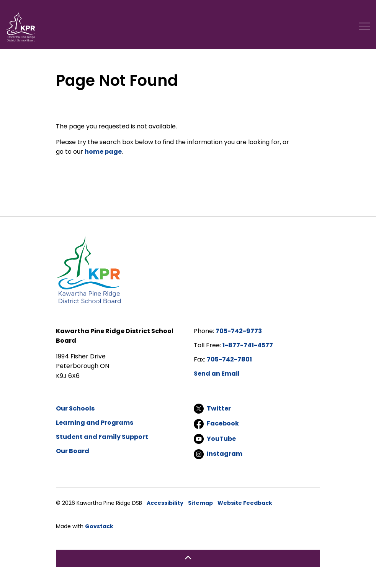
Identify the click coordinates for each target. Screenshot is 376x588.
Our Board (73, 451)
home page (103, 152)
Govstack (99, 526)
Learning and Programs (95, 423)
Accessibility (165, 503)
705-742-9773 (239, 331)
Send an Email (217, 374)
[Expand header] (365, 26)
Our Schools (75, 408)
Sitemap (200, 503)
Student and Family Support (102, 437)
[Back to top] (188, 558)
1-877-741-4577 (248, 345)
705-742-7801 (229, 359)
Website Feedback (245, 503)
